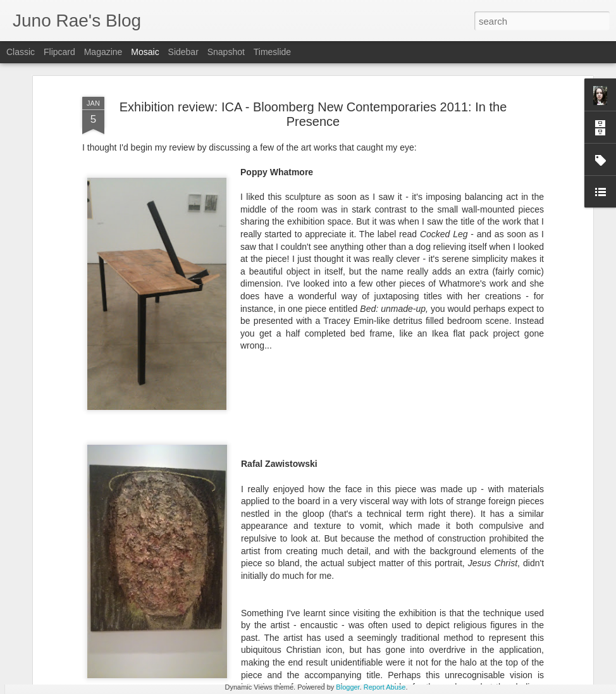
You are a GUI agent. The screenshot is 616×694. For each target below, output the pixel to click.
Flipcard (59, 52)
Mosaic (145, 52)
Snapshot (226, 52)
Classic (21, 52)
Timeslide (272, 52)
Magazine (103, 52)
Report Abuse (385, 687)
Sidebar (183, 52)
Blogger (348, 687)
